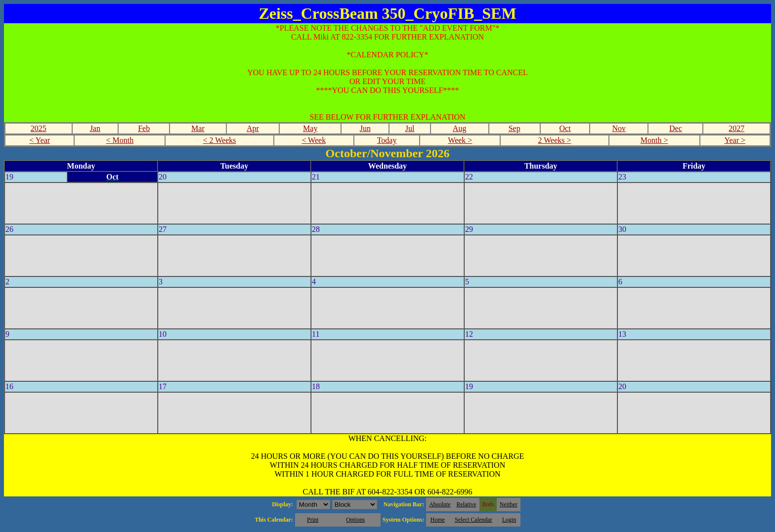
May (310, 128)
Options (355, 520)
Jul (410, 128)
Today (387, 140)
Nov (619, 128)
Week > (460, 140)
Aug (460, 128)
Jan (95, 128)
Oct (565, 128)
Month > (654, 140)
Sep (515, 128)
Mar (198, 128)
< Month (120, 140)
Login (509, 520)
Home (438, 520)
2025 (39, 128)
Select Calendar (474, 520)
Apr (253, 128)
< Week (314, 140)
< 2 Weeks (220, 140)
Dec (676, 128)
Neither (509, 504)
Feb (144, 128)
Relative (467, 504)
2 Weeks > (555, 140)
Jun (365, 128)
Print (313, 520)
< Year (40, 140)
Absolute (440, 504)
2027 (736, 128)
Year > (735, 140)
